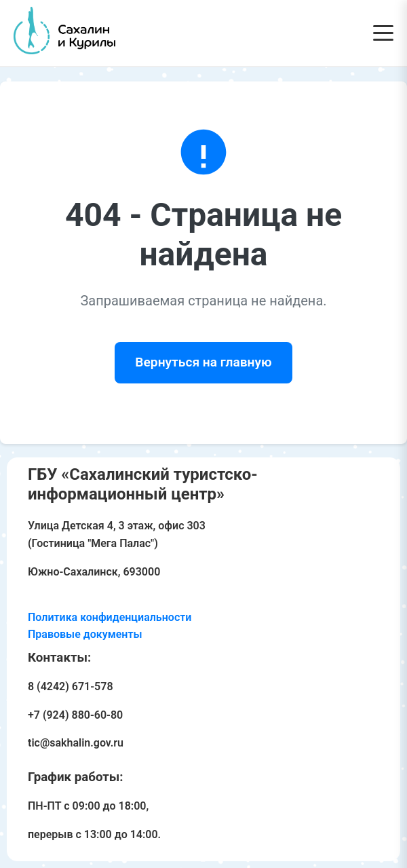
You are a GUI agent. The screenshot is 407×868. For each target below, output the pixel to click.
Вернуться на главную (203, 362)
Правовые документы (85, 634)
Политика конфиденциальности (110, 617)
